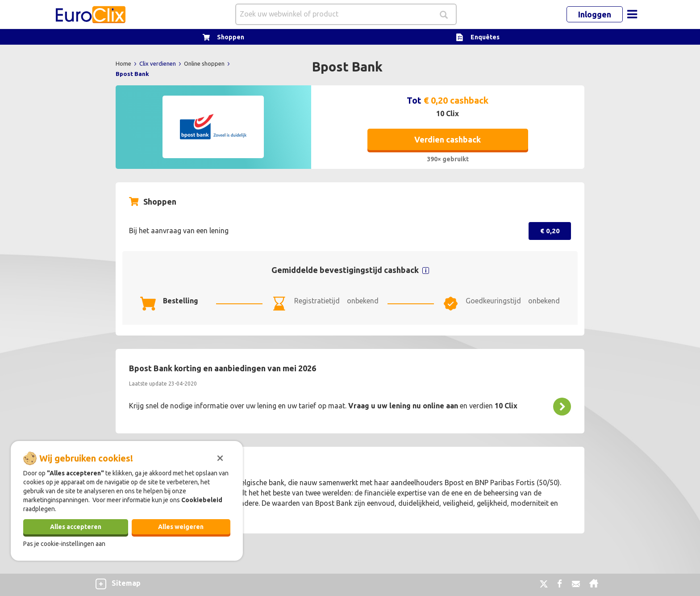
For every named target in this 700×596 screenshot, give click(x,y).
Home (124, 63)
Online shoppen (205, 63)
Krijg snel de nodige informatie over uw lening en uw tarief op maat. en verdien (323, 406)
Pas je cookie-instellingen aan (64, 544)
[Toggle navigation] (632, 14)
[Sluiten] (220, 457)
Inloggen (595, 14)
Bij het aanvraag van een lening (179, 231)
